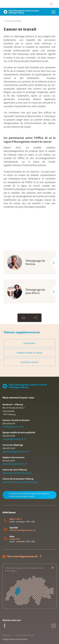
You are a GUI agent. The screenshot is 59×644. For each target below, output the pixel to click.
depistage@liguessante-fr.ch (16, 451)
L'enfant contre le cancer (30, 353)
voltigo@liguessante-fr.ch (14, 439)
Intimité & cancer (29, 362)
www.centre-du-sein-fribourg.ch (17, 473)
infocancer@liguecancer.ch (23, 530)
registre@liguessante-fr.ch (15, 464)
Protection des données (25, 635)
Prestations (29, 343)
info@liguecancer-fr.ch (13, 427)
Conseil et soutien (13, 21)
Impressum (7, 635)
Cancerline (15, 539)
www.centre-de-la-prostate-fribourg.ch (20, 482)
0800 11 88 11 (16, 519)
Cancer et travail (20, 29)
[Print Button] (23, 318)
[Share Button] (35, 318)
